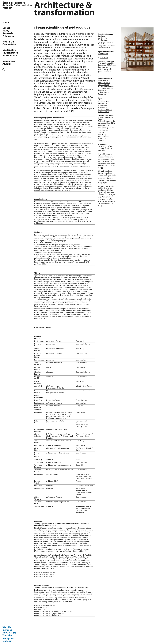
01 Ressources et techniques (103, 107)
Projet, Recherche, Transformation (104, 84)
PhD (7, 36)
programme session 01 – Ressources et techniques (52, 611)
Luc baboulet (39, 341)
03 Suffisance (102, 112)
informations (103, 100)
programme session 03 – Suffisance (47, 615)
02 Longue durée (104, 110)
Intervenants (39, 610)
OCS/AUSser (11, 31)
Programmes (12, 42)
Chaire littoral (12, 45)
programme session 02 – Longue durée (48, 613)
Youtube (7, 636)
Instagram (8, 638)
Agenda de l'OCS (14, 64)
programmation (104, 102)
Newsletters (9, 633)
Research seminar (15, 39)
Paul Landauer (39, 360)
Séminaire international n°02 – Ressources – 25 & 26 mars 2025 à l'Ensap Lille (61, 587)
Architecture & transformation (13, 49)
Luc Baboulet (103, 38)
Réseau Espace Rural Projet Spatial (16, 54)
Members (10, 34)
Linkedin (7, 641)
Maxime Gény (103, 54)
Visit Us (7, 627)
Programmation (40, 608)
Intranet (7, 630)
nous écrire (104, 58)
